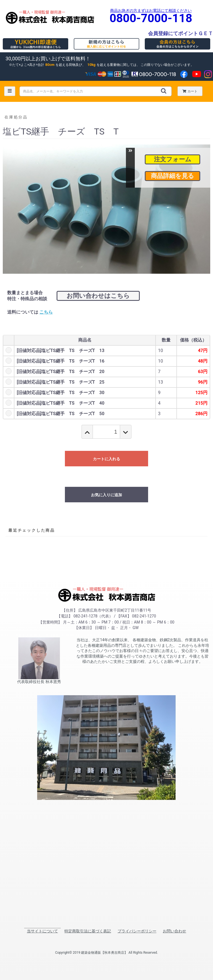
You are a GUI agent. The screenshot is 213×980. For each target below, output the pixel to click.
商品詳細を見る (173, 176)
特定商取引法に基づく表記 (88, 931)
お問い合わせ (174, 931)
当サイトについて (42, 931)
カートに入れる (106, 459)
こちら (46, 312)
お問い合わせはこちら (98, 296)
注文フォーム (173, 159)
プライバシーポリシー (137, 931)
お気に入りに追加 (106, 495)
